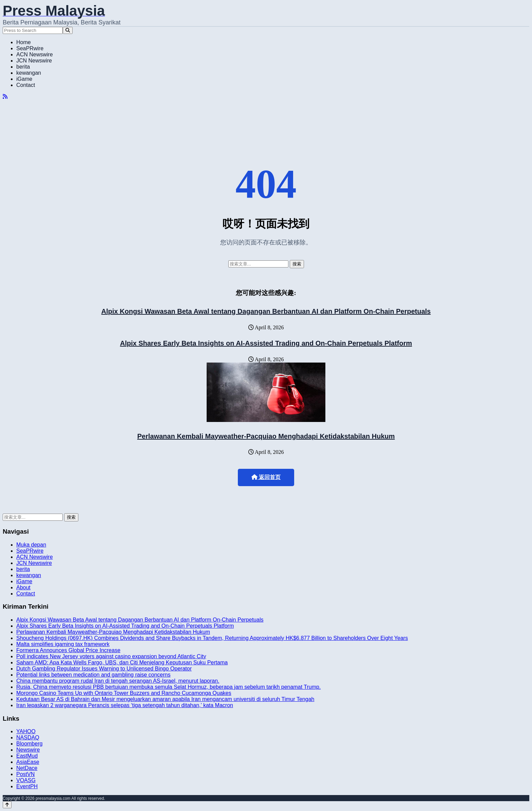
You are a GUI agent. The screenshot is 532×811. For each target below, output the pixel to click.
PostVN (25, 774)
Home (24, 42)
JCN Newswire (34, 61)
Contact (26, 85)
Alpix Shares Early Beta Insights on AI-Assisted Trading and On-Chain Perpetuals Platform (266, 343)
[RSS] (5, 97)
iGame (24, 79)
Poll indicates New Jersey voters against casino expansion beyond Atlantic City (111, 656)
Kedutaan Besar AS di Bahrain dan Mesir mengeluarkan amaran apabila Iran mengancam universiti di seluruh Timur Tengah (165, 699)
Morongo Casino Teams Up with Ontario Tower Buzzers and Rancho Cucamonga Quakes (124, 693)
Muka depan (31, 545)
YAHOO (26, 731)
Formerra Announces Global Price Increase (68, 650)
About (23, 587)
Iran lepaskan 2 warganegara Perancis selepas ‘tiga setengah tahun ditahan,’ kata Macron (125, 705)
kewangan (29, 73)
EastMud (27, 756)
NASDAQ (28, 738)
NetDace (27, 768)
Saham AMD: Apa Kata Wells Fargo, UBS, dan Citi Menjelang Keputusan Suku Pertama (122, 662)
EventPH (27, 786)
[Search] (68, 30)
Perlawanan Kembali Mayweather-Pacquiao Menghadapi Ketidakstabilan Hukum (266, 436)
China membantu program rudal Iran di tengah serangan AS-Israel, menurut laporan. (118, 681)
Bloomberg (29, 744)
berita (23, 67)
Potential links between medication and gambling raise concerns (93, 675)
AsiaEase (28, 762)
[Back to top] (7, 805)
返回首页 (266, 477)
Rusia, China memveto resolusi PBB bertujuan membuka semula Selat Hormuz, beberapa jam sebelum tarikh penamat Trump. (168, 687)
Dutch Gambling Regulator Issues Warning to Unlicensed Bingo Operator (104, 669)
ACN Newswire (35, 54)
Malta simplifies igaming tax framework (63, 644)
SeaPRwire (30, 48)
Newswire (28, 750)
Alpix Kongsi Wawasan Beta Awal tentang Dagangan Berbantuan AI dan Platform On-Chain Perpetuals (266, 311)
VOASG (26, 780)
